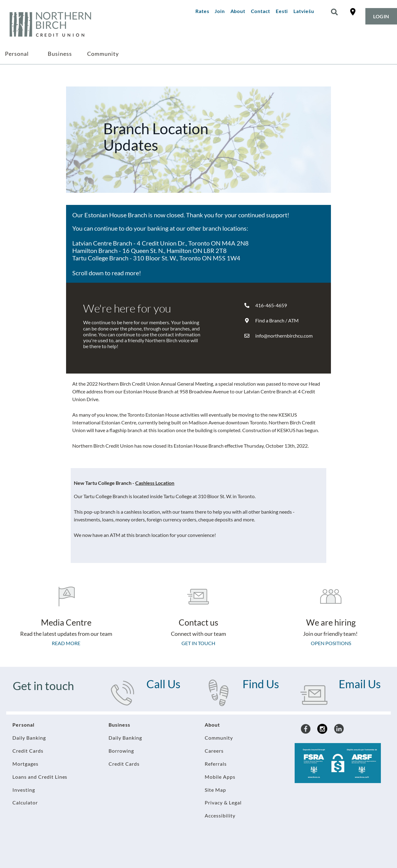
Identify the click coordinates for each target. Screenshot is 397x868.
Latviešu (304, 11)
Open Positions (331, 643)
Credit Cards (28, 751)
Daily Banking (29, 738)
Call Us (163, 684)
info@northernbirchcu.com (284, 336)
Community (219, 738)
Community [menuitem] (103, 54)
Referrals (216, 764)
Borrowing (121, 751)
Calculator (25, 802)
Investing (24, 790)
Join (220, 11)
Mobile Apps (220, 777)
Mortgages (25, 764)
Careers (214, 751)
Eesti (282, 11)
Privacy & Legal (223, 802)
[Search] (334, 12)
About (238, 11)
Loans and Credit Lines (40, 777)
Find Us (261, 684)
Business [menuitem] (60, 54)
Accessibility (220, 815)
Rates (202, 11)
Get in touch (198, 643)
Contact (261, 11)
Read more (66, 643)
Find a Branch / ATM (277, 320)
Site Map (215, 790)
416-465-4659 (271, 305)
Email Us (360, 684)
